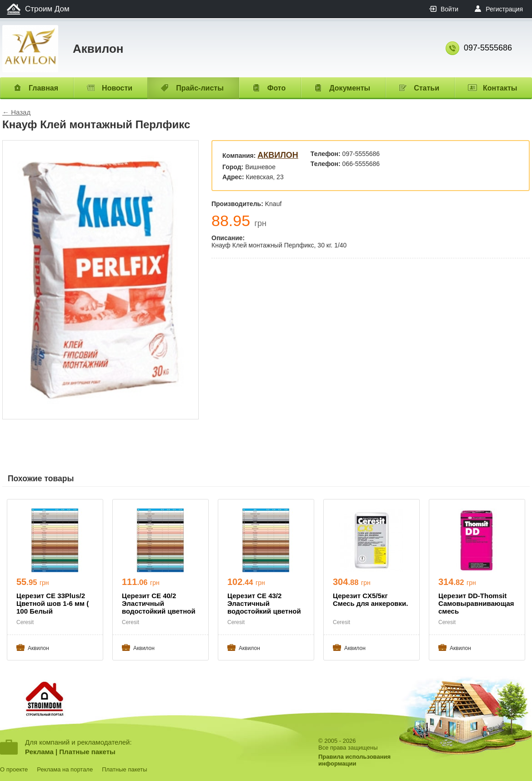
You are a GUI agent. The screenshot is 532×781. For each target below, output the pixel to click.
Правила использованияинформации (354, 760)
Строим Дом (47, 9)
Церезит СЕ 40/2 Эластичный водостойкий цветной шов (159, 604)
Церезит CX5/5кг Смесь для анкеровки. (370, 600)
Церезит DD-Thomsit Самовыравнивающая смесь (476, 603)
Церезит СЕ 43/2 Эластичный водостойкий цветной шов (264, 604)
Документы (350, 88)
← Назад (16, 112)
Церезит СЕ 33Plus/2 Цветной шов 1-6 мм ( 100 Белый (53, 603)
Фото (276, 88)
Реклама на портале (65, 769)
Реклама (39, 752)
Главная (43, 88)
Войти (449, 9)
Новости (117, 88)
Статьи (427, 88)
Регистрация (504, 9)
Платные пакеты (87, 752)
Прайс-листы (200, 88)
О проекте (14, 769)
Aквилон (278, 155)
